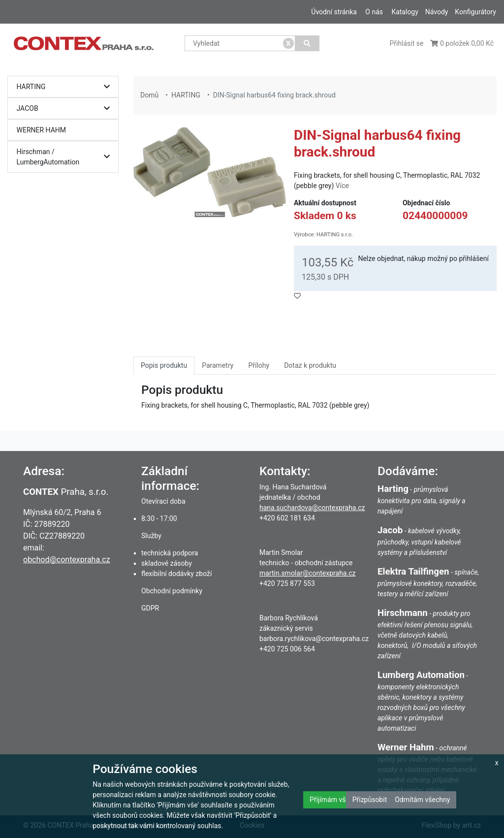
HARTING (66, 87)
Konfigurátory (475, 12)
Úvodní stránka (334, 12)
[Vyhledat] (307, 43)
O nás (374, 12)
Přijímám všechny (337, 800)
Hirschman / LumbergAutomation (66, 157)
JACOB (66, 109)
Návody (437, 12)
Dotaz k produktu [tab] (310, 365)
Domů (149, 95)
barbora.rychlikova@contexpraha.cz (314, 639)
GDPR (150, 608)
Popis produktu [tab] (164, 365)
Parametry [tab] (218, 365)
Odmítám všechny (422, 800)
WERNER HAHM (42, 130)
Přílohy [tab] (259, 365)
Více (342, 186)
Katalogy (405, 12)
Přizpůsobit (370, 800)
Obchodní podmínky (172, 591)
